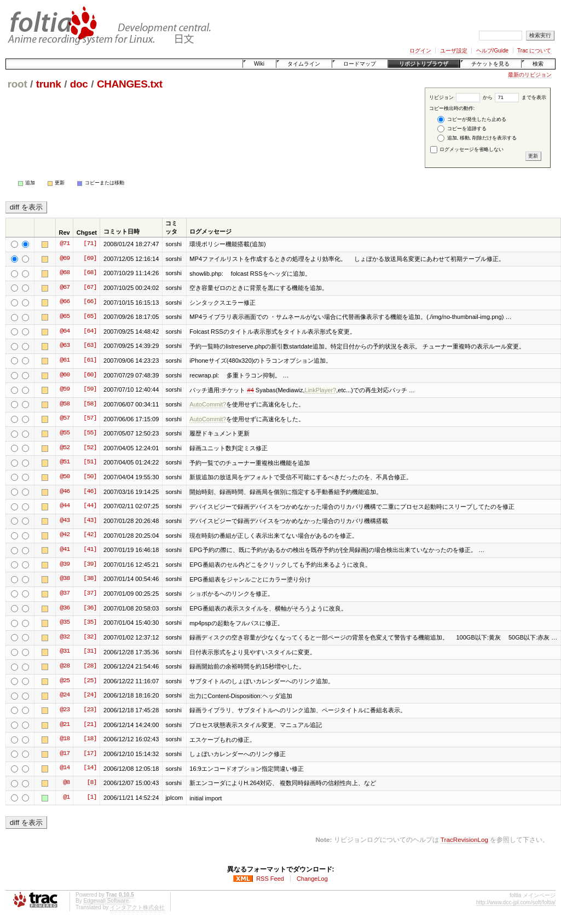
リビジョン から (461, 97)
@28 (65, 666)
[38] (90, 579)
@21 (65, 725)
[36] (90, 608)
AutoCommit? (208, 404)
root (18, 84)
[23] (90, 710)
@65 (65, 317)
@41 (65, 550)
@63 (65, 346)
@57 (65, 419)
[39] (90, 565)
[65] (90, 317)
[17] (90, 754)
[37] (90, 594)
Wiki (259, 64)
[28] (90, 666)
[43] (90, 521)
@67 (65, 288)
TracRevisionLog (464, 839)
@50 (65, 477)
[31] (90, 652)
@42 (65, 535)
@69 (65, 259)
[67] (90, 288)
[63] (90, 346)
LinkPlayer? (321, 390)
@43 (65, 521)
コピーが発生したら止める (472, 120)
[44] (90, 506)
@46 (65, 492)
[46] (90, 492)
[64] (90, 332)
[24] (90, 695)
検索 (538, 64)
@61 (65, 361)
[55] (90, 433)
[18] (90, 739)
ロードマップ (360, 64)
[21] (90, 725)
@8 (66, 783)
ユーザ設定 (454, 51)
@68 (65, 273)
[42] (90, 535)
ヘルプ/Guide (492, 51)
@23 (65, 710)
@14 (65, 768)
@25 (65, 681)
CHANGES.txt (130, 84)
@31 (65, 652)
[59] (90, 390)
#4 (250, 390)
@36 (65, 608)
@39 (65, 565)
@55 (65, 433)
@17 (65, 754)
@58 (65, 404)
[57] (90, 419)
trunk (49, 84)
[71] (90, 244)
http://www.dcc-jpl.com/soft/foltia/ (516, 902)
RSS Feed (270, 879)
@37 (65, 594)
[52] (90, 448)
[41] (90, 550)
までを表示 (520, 97)
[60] (90, 375)
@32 (65, 637)
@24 (65, 695)
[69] (90, 259)
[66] (90, 302)
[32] (90, 637)
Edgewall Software (106, 901)
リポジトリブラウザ (424, 64)
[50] (90, 477)
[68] (90, 273)
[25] (90, 681)
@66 (65, 302)
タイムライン (304, 64)
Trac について (534, 51)
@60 (65, 375)
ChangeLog (312, 879)
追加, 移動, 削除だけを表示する (477, 138)
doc (79, 84)
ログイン (420, 51)
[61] (90, 361)
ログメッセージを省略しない (467, 149)
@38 (65, 579)
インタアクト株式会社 (137, 907)
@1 (66, 798)
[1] (91, 798)
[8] (91, 783)
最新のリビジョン (530, 75)
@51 (65, 462)
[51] (90, 462)
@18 (65, 739)
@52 (65, 448)
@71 (65, 244)
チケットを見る (490, 64)
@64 (65, 332)
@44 (65, 506)
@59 (65, 390)
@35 (65, 623)
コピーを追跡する (462, 129)
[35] (90, 623)
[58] (90, 404)
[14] (90, 768)
